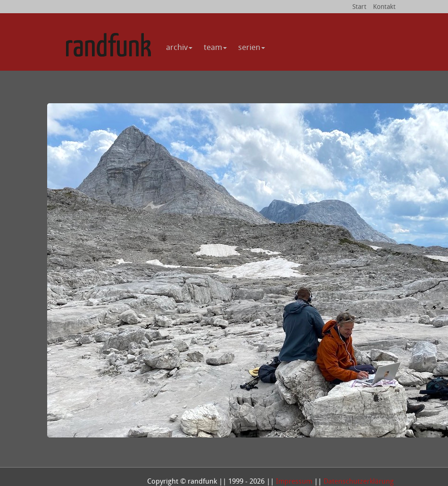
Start (359, 6)
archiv (179, 47)
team (215, 47)
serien (252, 47)
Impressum (294, 481)
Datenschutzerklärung (359, 481)
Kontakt (384, 6)
